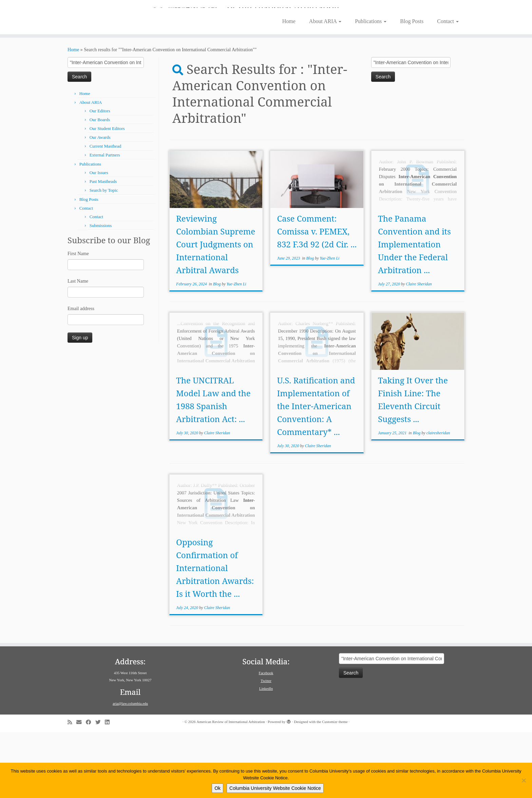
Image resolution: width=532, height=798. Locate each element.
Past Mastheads (103, 247)
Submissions (101, 291)
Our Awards (100, 203)
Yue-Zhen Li (236, 350)
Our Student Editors (107, 194)
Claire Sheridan (419, 350)
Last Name (78, 347)
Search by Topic (104, 256)
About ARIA (325, 87)
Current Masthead (106, 212)
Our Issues (99, 238)
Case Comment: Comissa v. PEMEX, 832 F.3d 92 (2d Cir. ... (317, 297)
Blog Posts (412, 87)
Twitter (266, 746)
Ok (217, 788)
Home (289, 87)
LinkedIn (266, 754)
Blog (217, 350)
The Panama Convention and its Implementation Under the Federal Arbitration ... (414, 310)
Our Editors (100, 177)
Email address (81, 374)
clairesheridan (438, 499)
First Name (78, 319)
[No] (524, 780)
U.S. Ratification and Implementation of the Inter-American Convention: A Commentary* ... (316, 472)
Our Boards (100, 185)
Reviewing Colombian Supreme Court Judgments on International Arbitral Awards (216, 310)
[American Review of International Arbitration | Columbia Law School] (266, 40)
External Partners (105, 221)
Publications (371, 87)
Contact (448, 87)
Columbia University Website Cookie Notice (275, 788)
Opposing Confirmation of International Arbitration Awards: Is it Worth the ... (215, 634)
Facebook (266, 739)
